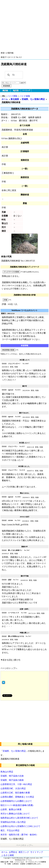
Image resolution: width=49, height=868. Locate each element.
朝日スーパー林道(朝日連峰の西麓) (17, 805)
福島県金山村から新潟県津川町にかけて (19, 818)
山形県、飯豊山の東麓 (11, 809)
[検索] (13, 75)
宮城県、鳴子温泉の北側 (12, 776)
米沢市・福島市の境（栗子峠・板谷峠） (19, 835)
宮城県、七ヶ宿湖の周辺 (33, 99)
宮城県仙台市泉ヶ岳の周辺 (13, 822)
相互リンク (24, 852)
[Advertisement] (24, 25)
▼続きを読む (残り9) (10, 660)
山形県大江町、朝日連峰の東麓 (15, 793)
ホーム (5, 99)
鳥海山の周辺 (7, 772)
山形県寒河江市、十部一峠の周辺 (16, 784)
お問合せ (13, 852)
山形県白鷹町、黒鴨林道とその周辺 (17, 797)
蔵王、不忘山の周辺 (10, 830)
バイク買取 (12, 96)
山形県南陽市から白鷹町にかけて (16, 801)
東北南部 (15, 99)
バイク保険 (25, 96)
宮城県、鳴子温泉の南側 (12, 780)
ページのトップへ (9, 668)
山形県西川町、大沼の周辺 (13, 788)
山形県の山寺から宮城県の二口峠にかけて (20, 826)
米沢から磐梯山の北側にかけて (15, 814)
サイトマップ (37, 852)
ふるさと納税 (8, 855)
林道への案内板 (7, 53)
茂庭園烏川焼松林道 (10, 759)
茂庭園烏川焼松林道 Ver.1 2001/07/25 (18, 261)
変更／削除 (14, 367)
